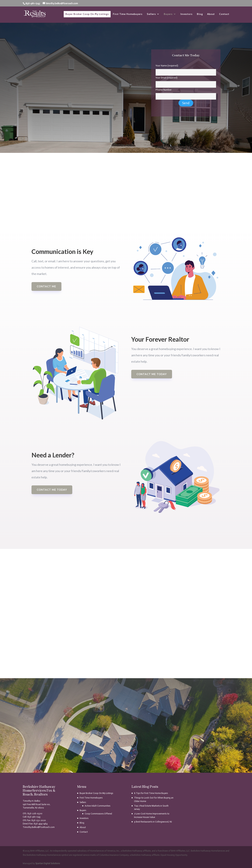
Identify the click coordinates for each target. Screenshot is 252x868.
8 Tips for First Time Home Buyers (151, 793)
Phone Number (186, 93)
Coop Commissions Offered (98, 814)
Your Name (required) (186, 69)
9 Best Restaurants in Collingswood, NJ (153, 822)
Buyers (168, 14)
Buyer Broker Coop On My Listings (87, 14)
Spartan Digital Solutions (48, 863)
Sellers (151, 14)
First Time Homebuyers (128, 14)
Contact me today (152, 374)
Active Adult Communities (97, 806)
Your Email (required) (186, 81)
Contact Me (46, 286)
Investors (186, 14)
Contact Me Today (52, 490)
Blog (200, 14)
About (211, 14)
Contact (224, 14)
